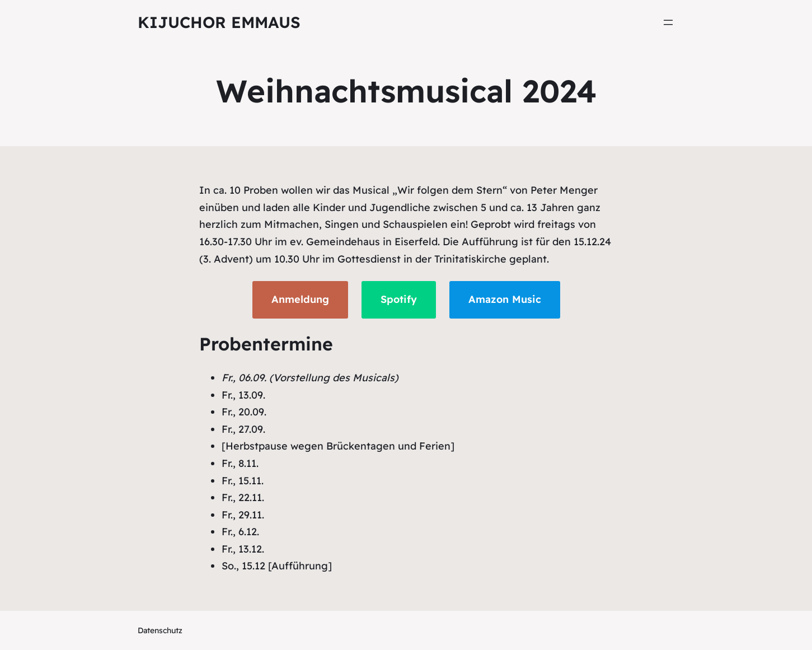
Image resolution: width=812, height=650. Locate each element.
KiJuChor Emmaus (219, 22)
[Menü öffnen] (668, 22)
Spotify (399, 299)
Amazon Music (505, 299)
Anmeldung (300, 299)
